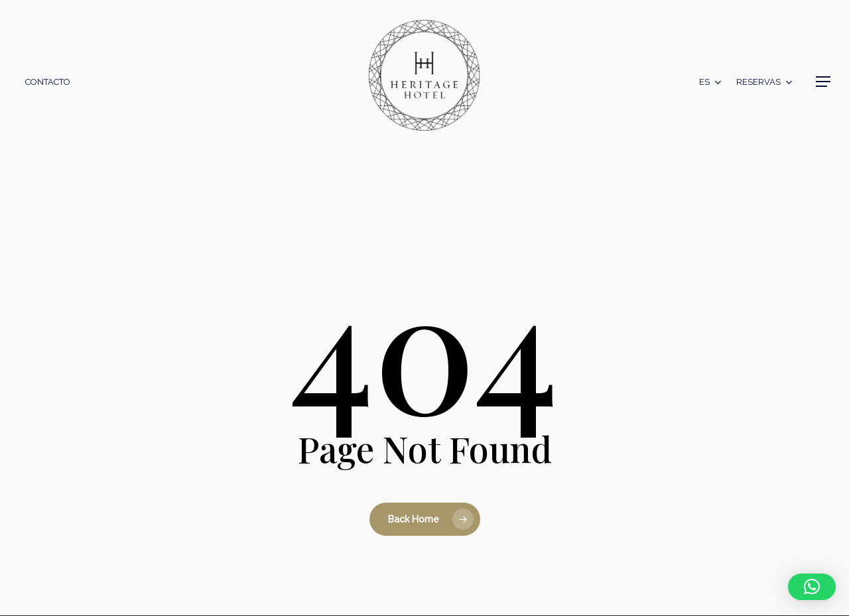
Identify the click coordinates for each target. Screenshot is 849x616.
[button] (823, 82)
